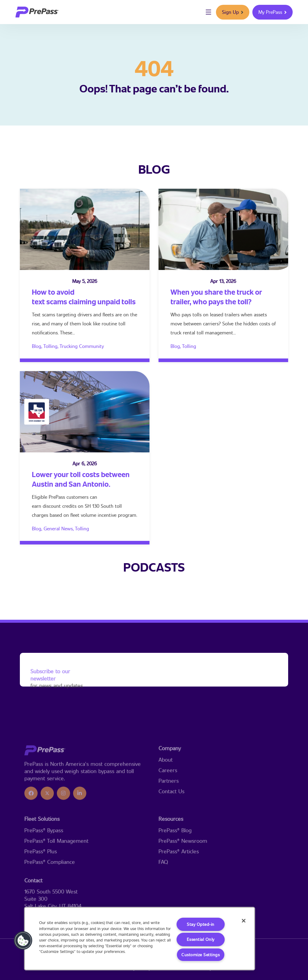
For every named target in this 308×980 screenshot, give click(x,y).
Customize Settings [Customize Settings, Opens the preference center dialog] (200, 955)
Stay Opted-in (201, 924)
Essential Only (200, 939)
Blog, (38, 346)
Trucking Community (82, 346)
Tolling (189, 346)
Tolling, (51, 346)
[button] (23, 940)
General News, (59, 528)
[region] (140, 938)
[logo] (37, 12)
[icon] (31, 831)
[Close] (242, 921)
